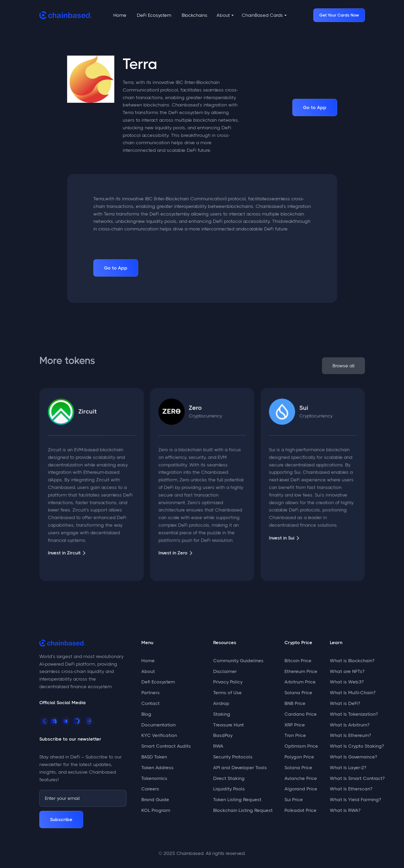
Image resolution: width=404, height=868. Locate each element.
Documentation (158, 725)
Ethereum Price (301, 671)
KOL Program (156, 810)
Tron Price (295, 735)
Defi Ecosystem (158, 682)
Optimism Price (301, 746)
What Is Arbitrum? (350, 725)
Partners (150, 693)
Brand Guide (155, 800)
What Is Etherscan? (351, 789)
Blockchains (195, 15)
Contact (150, 703)
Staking (222, 714)
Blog (146, 714)
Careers (150, 789)
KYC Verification (159, 735)
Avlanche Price (301, 778)
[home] (66, 15)
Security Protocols (233, 757)
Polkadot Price (300, 810)
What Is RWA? (345, 810)
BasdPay (223, 735)
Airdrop (221, 703)
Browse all (343, 366)
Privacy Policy (228, 682)
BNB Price (295, 703)
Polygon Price (299, 757)
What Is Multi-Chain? (353, 693)
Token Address (157, 768)
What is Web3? (347, 682)
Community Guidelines (238, 661)
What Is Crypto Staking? (357, 746)
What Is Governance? (353, 757)
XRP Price (295, 725)
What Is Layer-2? (348, 768)
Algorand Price (301, 789)
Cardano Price (301, 714)
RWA (218, 746)
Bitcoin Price (298, 661)
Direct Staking (229, 778)
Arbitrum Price (300, 682)
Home (120, 15)
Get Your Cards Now (339, 15)
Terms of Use (227, 693)
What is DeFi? (345, 703)
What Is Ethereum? (350, 735)
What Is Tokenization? (354, 714)
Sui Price (294, 800)
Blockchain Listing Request (243, 810)
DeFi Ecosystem (154, 15)
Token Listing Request (237, 800)
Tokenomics (154, 778)
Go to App (315, 107)
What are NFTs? (347, 671)
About (148, 671)
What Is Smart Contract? (357, 778)
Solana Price (298, 693)
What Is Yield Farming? (355, 800)
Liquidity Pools (229, 789)
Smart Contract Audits (166, 746)
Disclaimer (225, 671)
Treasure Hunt (228, 725)
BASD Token (154, 757)
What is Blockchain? (352, 661)
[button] (225, 15)
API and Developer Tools (240, 768)
